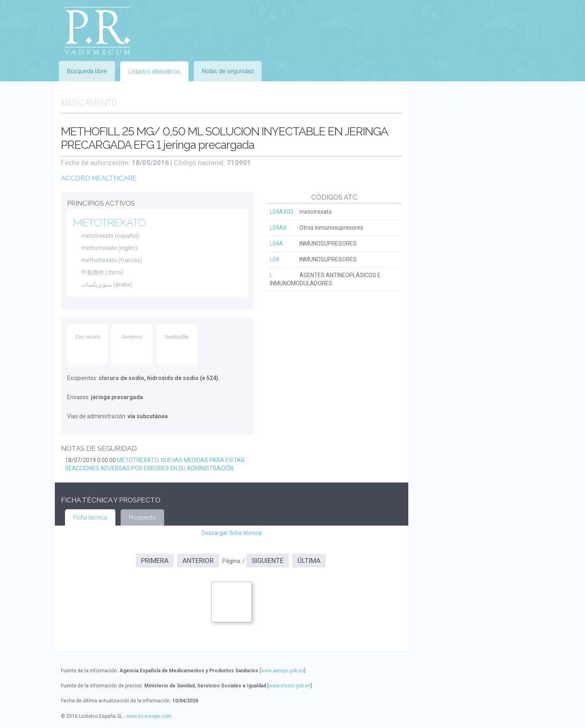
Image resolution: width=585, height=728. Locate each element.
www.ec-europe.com (149, 716)
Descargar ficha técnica (232, 533)
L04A (276, 243)
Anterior (198, 561)
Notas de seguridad (228, 71)
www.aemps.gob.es (283, 671)
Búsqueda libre (87, 71)
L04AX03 (282, 212)
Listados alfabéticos (154, 72)
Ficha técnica (90, 517)
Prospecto (142, 517)
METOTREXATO (109, 222)
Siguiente (268, 561)
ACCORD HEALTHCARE (99, 178)
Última (309, 561)
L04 (274, 259)
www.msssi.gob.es (290, 686)
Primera (155, 561)
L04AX (278, 228)
